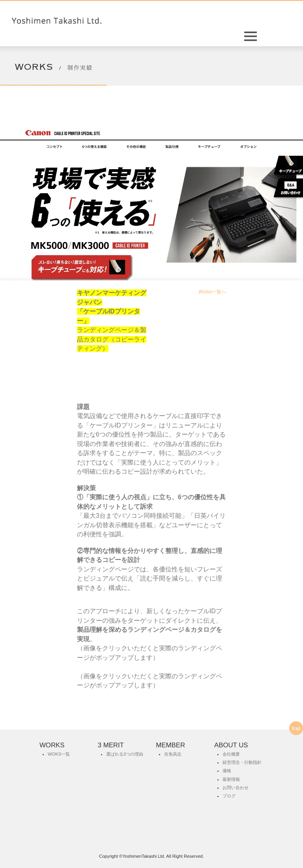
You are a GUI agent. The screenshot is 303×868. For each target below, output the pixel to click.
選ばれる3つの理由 (125, 754)
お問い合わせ (236, 788)
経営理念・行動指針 (242, 762)
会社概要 (231, 754)
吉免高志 (173, 754)
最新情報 (231, 779)
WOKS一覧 (59, 754)
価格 (227, 771)
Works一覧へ (212, 292)
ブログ (229, 796)
